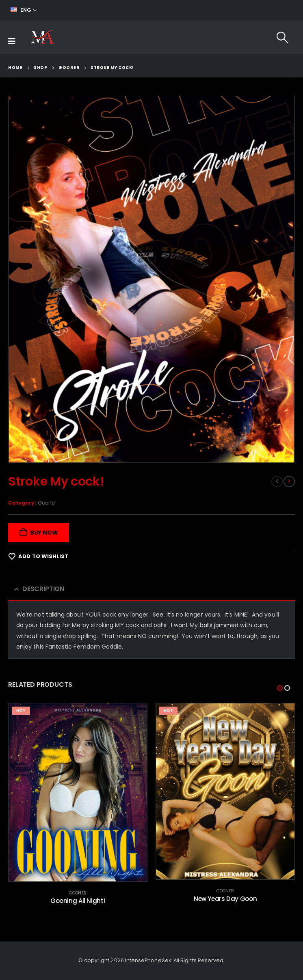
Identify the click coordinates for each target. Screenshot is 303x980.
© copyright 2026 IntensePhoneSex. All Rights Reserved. (152, 961)
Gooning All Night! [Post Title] (78, 901)
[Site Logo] (42, 37)
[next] (289, 481)
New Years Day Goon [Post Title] (225, 899)
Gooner (47, 503)
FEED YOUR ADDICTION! (260, 10)
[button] (282, 37)
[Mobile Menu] (12, 41)
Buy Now (44, 533)
